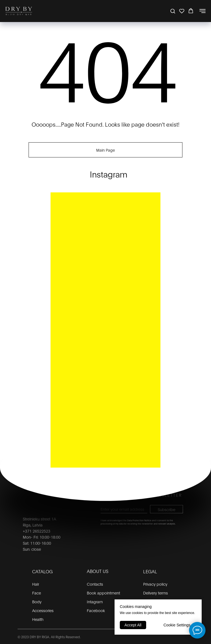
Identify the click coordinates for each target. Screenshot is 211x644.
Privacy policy (155, 584)
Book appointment (103, 593)
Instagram (109, 174)
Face (37, 593)
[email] (124, 509)
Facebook (96, 610)
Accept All (133, 625)
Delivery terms (156, 593)
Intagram (95, 601)
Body (37, 601)
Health (38, 619)
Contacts (95, 584)
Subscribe (166, 509)
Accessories (43, 610)
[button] (173, 11)
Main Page (105, 150)
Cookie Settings (177, 625)
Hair (36, 584)
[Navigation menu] (202, 11)
